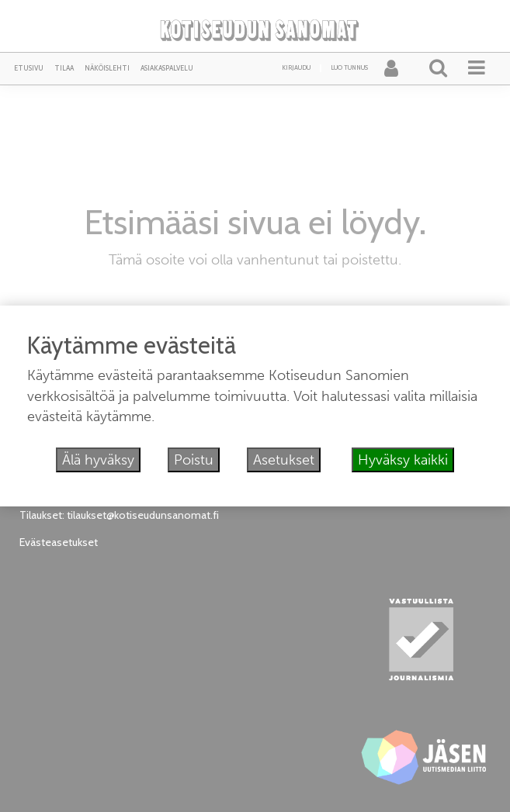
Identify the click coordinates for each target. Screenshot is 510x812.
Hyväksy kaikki (403, 460)
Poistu (194, 460)
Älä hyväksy (98, 460)
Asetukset (284, 460)
